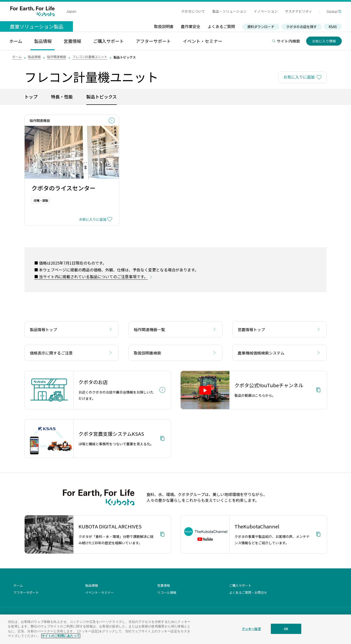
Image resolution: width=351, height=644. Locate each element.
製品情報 (34, 57)
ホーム (17, 57)
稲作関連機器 (57, 57)
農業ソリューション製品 (37, 26)
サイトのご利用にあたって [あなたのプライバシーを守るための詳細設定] (61, 639)
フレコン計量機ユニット (90, 57)
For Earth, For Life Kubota (32, 11)
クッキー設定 (251, 632)
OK (286, 632)
